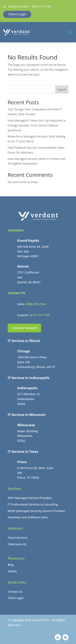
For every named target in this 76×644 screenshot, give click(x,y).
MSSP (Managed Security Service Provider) (36, 511)
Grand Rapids (28, 241)
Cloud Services (18, 538)
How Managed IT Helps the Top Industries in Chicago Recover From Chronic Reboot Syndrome (37, 125)
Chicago (24, 351)
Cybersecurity (17, 544)
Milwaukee (26, 425)
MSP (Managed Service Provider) (30, 498)
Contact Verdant (24, 328)
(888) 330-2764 (36, 304)
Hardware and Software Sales (28, 517)
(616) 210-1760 (41, 6)
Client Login (17, 14)
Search (62, 90)
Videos (12, 571)
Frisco (22, 462)
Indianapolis (27, 388)
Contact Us (15, 592)
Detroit (23, 266)
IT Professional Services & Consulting (33, 504)
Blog (11, 565)
